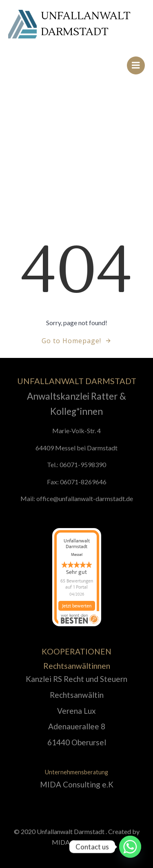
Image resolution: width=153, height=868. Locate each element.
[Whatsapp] (130, 847)
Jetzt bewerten (77, 610)
